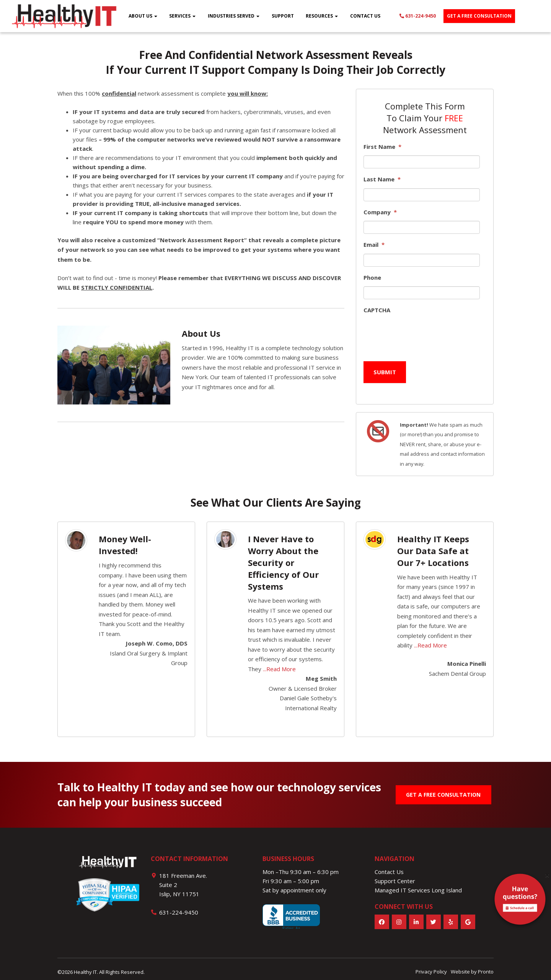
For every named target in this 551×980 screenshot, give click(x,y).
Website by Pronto (472, 966)
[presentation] (422, 334)
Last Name (382, 179)
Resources (322, 16)
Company (380, 212)
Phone (372, 278)
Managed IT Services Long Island (418, 884)
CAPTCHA (377, 310)
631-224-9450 (418, 16)
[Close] (547, 875)
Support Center (395, 875)
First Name (382, 147)
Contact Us (365, 16)
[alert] (520, 901)
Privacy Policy (431, 966)
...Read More (279, 663)
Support (283, 16)
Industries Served (234, 16)
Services (182, 16)
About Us (143, 16)
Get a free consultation (479, 16)
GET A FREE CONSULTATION (443, 788)
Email (374, 245)
